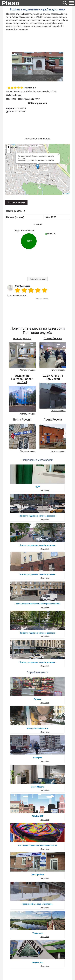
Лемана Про (38, 962)
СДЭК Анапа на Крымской (53, 377)
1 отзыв (47, 17)
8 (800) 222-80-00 (32, 99)
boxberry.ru (17, 95)
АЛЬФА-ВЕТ (38, 816)
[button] (38, 167)
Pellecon (37, 699)
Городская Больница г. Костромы (37, 904)
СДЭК (37, 487)
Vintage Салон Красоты (37, 728)
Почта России (53, 338)
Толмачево (37, 933)
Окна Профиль (37, 875)
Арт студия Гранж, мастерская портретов (37, 845)
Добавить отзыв (38, 279)
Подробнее (45, 490)
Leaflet (66, 194)
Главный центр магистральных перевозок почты (38, 604)
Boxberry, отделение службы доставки (37, 516)
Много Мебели (38, 787)
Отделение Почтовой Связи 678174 (22, 379)
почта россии (22, 338)
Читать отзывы (28, 370)
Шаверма (37, 758)
